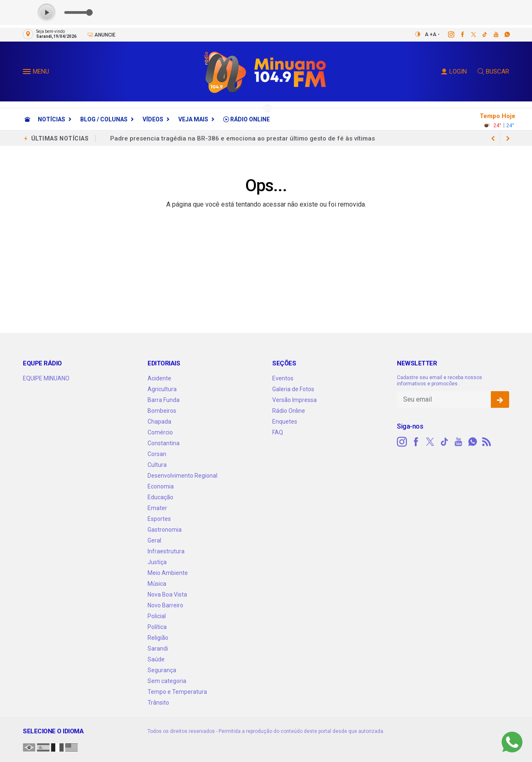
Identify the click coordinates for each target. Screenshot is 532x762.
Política (157, 627)
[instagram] (447, 35)
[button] (28, 73)
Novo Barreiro (165, 605)
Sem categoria (167, 681)
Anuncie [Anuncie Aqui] (101, 35)
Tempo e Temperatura (177, 692)
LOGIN (454, 72)
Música (157, 584)
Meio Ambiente (168, 573)
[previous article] (508, 138)
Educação (160, 497)
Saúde (156, 659)
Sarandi (158, 649)
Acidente (159, 378)
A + (429, 35)
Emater (157, 508)
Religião (158, 638)
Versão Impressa (294, 400)
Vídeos (153, 119)
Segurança (162, 670)
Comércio (160, 432)
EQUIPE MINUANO (46, 378)
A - (436, 35)
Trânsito (158, 703)
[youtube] (491, 35)
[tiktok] (480, 35)
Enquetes (285, 422)
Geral (154, 540)
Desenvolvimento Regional (182, 476)
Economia (161, 486)
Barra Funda (164, 400)
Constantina (164, 443)
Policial (157, 616)
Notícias (52, 119)
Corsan (157, 454)
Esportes (159, 519)
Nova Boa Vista (167, 594)
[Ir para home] (27, 119)
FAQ (278, 432)
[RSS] (487, 442)
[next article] (493, 138)
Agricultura (162, 389)
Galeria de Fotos (293, 389)
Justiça (157, 562)
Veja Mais (193, 119)
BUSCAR (493, 72)
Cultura (157, 465)
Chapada (159, 422)
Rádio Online (246, 119)
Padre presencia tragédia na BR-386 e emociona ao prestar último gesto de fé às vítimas (243, 138)
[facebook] (458, 35)
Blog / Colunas (104, 119)
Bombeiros (162, 411)
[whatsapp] (503, 35)
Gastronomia (165, 530)
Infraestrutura (166, 551)
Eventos (283, 378)
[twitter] (469, 35)
